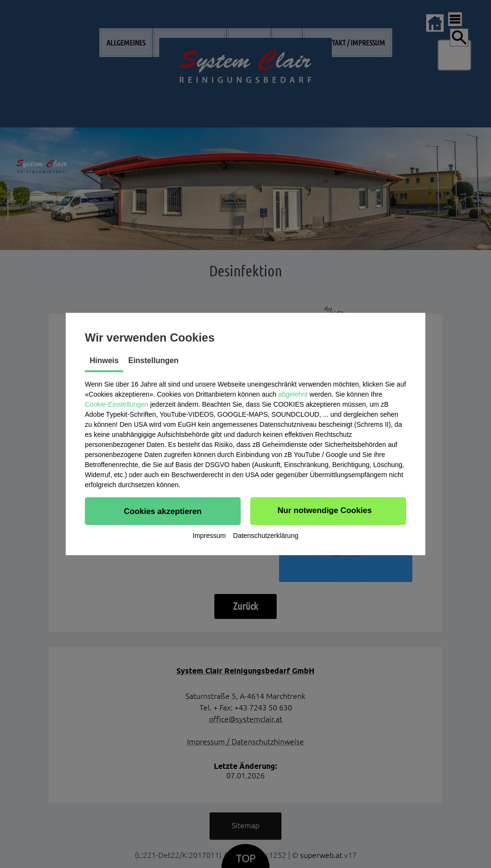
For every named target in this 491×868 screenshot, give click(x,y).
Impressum (209, 537)
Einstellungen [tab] (153, 360)
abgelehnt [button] (293, 393)
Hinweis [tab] (104, 360)
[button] (163, 510)
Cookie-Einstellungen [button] (117, 403)
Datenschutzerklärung (266, 537)
